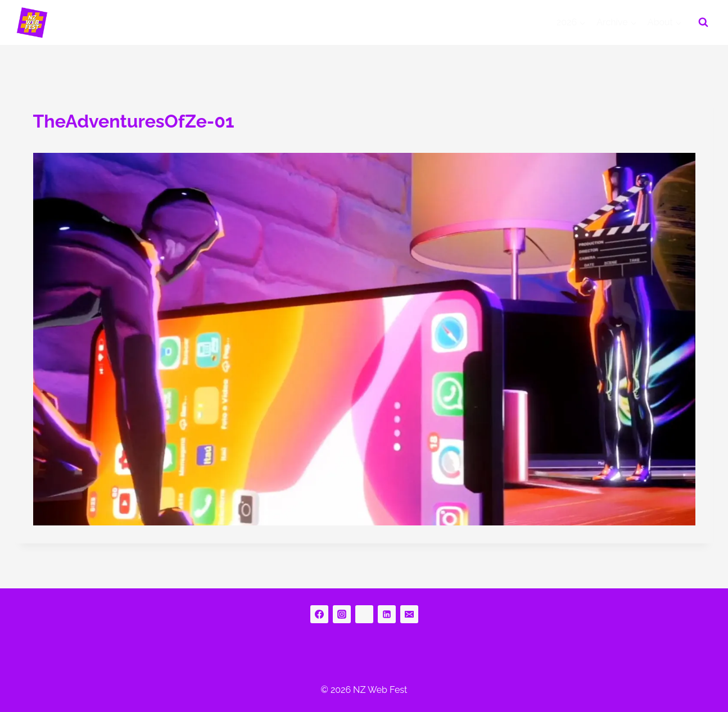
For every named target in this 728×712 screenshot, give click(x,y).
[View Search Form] (703, 22)
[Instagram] (342, 614)
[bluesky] (364, 614)
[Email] (409, 614)
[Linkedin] (387, 614)
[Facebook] (319, 614)
